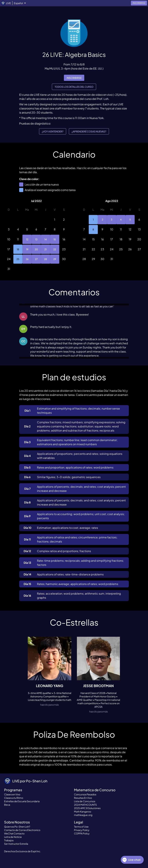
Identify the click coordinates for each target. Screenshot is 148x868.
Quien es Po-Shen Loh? (17, 827)
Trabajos (9, 840)
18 (18, 249)
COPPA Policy (82, 833)
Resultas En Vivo (83, 798)
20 (36, 249)
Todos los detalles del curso (74, 87)
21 (46, 249)
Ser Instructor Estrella (16, 844)
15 (55, 239)
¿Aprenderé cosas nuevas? (89, 131)
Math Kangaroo (83, 811)
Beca (7, 805)
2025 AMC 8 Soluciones (87, 808)
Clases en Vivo (12, 794)
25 (18, 259)
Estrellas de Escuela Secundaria (22, 801)
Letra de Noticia (13, 837)
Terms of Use (81, 827)
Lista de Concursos (85, 801)
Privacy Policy (82, 830)
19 (27, 249)
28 (46, 259)
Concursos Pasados (85, 794)
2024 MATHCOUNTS (85, 805)
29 (55, 259)
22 (55, 249)
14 (46, 239)
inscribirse (74, 78)
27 (36, 259)
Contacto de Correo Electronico (22, 830)
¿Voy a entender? (53, 131)
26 (27, 259)
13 (36, 239)
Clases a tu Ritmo (14, 798)
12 (27, 239)
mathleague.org (83, 815)
